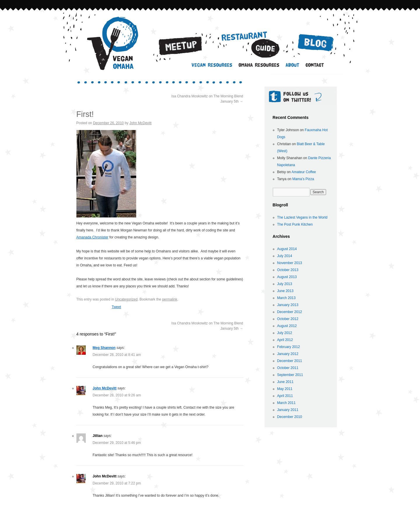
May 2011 (285, 389)
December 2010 (289, 417)
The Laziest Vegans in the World (302, 217)
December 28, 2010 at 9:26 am (117, 395)
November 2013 (289, 263)
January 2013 (288, 305)
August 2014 (287, 249)
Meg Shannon (104, 348)
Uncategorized (126, 299)
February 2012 (288, 347)
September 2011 (290, 375)
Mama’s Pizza (303, 179)
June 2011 (285, 382)
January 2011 (288, 410)
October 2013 (288, 270)
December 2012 (289, 312)
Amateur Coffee (304, 172)
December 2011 (289, 361)
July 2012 (285, 333)
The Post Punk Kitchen (295, 224)
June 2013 (285, 291)
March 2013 (286, 298)
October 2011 (288, 368)
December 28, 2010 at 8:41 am (117, 355)
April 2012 (285, 340)
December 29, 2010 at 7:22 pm (117, 483)
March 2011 (286, 403)
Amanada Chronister (92, 237)
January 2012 (288, 354)
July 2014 (285, 256)
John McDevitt (141, 123)
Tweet (116, 307)
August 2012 (287, 326)
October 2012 (288, 319)
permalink (170, 299)
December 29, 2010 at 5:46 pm (117, 443)
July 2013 (285, 284)
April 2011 (285, 396)
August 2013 (287, 277)
